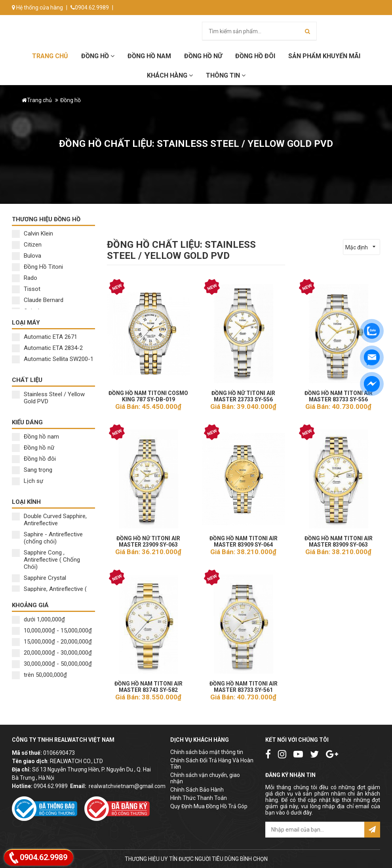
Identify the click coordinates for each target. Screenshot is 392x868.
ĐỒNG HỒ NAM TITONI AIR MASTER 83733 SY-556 (338, 394)
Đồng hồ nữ (33, 448)
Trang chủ (50, 56)
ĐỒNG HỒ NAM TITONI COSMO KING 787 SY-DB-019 (148, 394)
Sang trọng (32, 470)
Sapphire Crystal (39, 578)
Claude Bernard (38, 300)
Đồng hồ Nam (149, 56)
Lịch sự (28, 481)
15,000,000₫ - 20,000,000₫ (52, 642)
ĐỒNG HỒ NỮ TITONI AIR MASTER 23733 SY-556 (243, 394)
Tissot (26, 289)
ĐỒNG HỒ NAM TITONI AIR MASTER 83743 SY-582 (148, 684)
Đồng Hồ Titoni (37, 267)
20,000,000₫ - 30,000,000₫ (52, 653)
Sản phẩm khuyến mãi (324, 56)
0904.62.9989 (90, 8)
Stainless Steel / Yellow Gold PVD (48, 398)
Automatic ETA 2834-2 (47, 348)
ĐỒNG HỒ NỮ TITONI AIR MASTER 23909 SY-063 (148, 539)
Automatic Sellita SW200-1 (53, 359)
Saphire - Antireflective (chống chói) (47, 538)
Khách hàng (170, 75)
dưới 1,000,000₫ (38, 619)
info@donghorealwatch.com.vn (54, 23)
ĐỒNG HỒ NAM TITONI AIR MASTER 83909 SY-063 (338, 539)
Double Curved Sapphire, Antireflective (49, 520)
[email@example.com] (315, 830)
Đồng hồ (98, 56)
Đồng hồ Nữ (203, 56)
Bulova (27, 256)
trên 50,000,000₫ (39, 675)
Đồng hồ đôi (255, 56)
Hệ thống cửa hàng (37, 8)
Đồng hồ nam (35, 437)
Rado (25, 278)
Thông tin (226, 75)
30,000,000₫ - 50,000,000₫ (52, 664)
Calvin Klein (32, 234)
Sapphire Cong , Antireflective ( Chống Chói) (46, 560)
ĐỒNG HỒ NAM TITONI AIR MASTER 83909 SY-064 (243, 539)
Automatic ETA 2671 (45, 337)
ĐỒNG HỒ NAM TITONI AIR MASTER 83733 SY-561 (243, 684)
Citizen (27, 245)
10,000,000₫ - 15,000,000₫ (52, 631)
